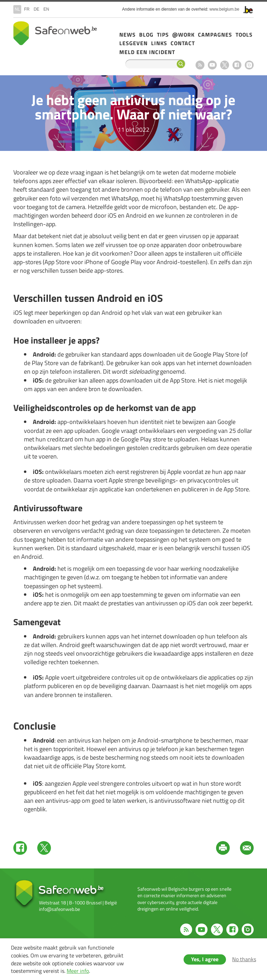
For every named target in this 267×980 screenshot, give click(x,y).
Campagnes (215, 35)
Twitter (44, 848)
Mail (247, 848)
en (46, 9)
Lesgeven (133, 43)
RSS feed (200, 65)
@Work (183, 35)
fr (27, 9)
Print (223, 848)
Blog (146, 35)
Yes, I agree (205, 959)
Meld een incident (147, 52)
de (36, 9)
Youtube (212, 65)
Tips (163, 35)
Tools (244, 35)
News (128, 35)
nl (17, 9)
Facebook (237, 65)
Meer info (78, 971)
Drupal (55, 33)
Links (159, 43)
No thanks (244, 959)
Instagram (249, 65)
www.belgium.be (224, 9)
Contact (183, 43)
